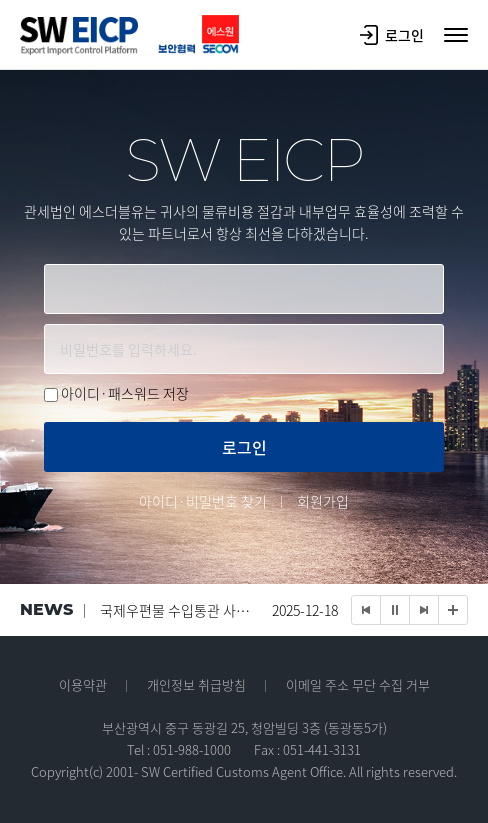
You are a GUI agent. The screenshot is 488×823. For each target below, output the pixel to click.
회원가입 (323, 501)
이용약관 (83, 684)
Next (424, 610)
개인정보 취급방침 (196, 684)
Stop (395, 610)
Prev (366, 610)
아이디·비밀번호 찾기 (203, 501)
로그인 (392, 35)
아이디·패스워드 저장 (125, 393)
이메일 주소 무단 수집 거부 (358, 684)
